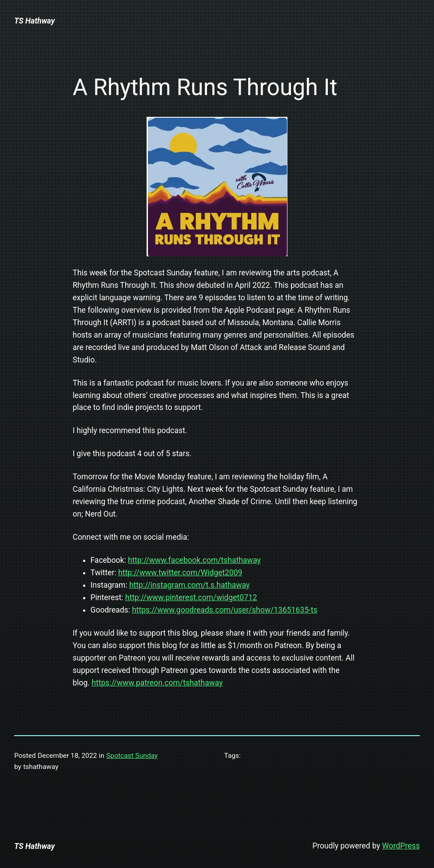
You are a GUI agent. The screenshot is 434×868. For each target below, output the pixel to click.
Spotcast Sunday (132, 756)
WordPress (401, 846)
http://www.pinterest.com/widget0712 (191, 597)
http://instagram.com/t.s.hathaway (189, 585)
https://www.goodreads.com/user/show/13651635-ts (225, 610)
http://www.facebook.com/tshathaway (194, 560)
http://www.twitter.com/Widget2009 (180, 573)
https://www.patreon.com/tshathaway (157, 683)
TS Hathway (34, 21)
